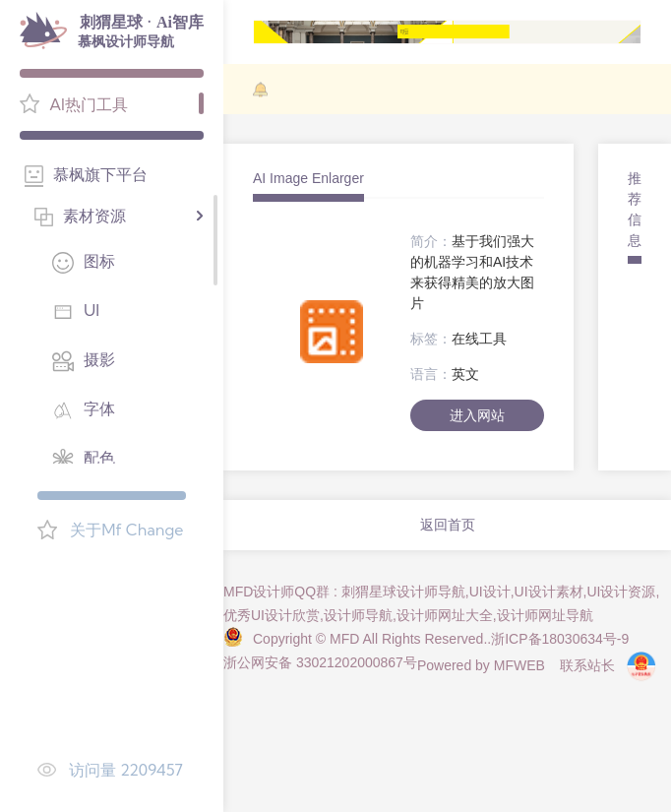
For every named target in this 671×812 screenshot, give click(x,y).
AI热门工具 (89, 104)
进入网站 (477, 415)
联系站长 (587, 665)
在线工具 (479, 339)
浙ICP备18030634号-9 (560, 639)
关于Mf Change (126, 530)
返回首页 (448, 525)
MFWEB (519, 665)
